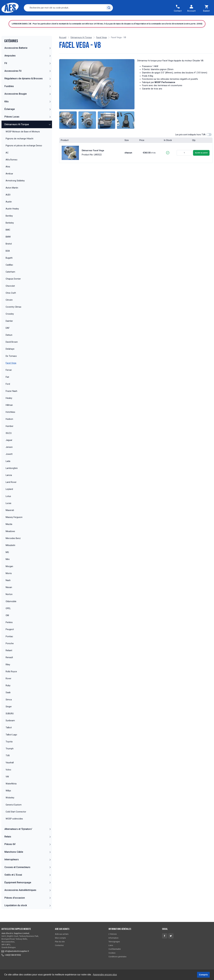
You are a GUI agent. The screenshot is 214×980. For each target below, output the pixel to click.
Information (113, 938)
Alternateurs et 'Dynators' (18, 836)
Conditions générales (117, 957)
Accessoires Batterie (16, 55)
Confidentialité (115, 949)
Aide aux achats (62, 934)
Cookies (112, 953)
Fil (6, 70)
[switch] (209, 142)
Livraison (37, 19)
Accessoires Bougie (16, 101)
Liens (111, 945)
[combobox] (68, 8)
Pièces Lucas (12, 124)
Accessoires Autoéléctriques (20, 897)
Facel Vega (101, 45)
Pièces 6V (10, 851)
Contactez (76, 19)
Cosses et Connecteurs (17, 874)
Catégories (22, 19)
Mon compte (60, 938)
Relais (8, 844)
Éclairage (10, 116)
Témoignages (93, 19)
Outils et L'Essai (13, 882)
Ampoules (10, 63)
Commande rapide (57, 19)
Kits (7, 109)
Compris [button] (203, 975)
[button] (50, 55)
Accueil (7, 19)
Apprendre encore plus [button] (105, 975)
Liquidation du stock (16, 912)
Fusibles (9, 93)
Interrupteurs (12, 867)
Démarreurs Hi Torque (17, 131)
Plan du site (60, 942)
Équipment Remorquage (18, 889)
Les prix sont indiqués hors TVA (190, 142)
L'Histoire (113, 934)
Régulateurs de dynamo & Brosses (24, 85)
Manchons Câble (14, 859)
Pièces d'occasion (15, 905)
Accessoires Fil (13, 78)
